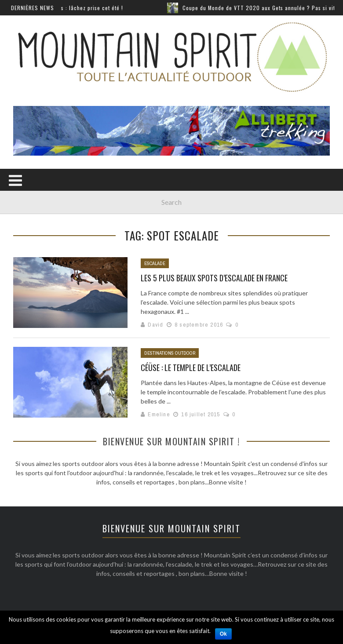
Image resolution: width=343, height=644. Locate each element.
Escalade (155, 263)
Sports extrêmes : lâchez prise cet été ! (78, 8)
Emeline (159, 414)
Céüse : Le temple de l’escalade (191, 367)
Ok (223, 634)
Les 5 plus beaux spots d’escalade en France (214, 278)
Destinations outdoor (170, 353)
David (155, 325)
